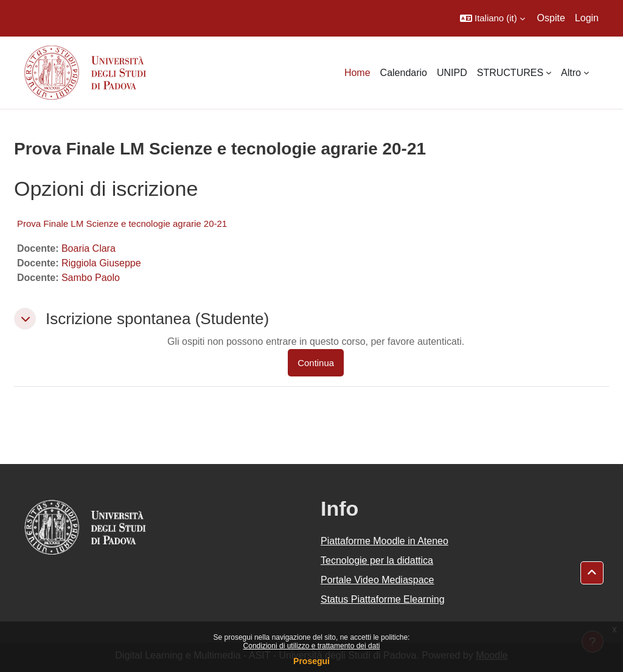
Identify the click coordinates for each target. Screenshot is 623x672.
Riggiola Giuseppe (101, 263)
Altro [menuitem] (571, 73)
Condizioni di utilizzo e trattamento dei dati (312, 646)
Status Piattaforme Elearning (383, 599)
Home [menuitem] (357, 73)
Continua (316, 363)
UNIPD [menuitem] (452, 73)
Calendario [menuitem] (404, 73)
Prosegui (311, 661)
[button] (492, 18)
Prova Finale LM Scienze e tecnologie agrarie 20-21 (122, 223)
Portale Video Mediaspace (378, 580)
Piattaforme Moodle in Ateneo (385, 541)
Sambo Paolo (91, 278)
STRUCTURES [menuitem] (510, 73)
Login (587, 18)
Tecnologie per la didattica (377, 560)
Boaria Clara (89, 248)
